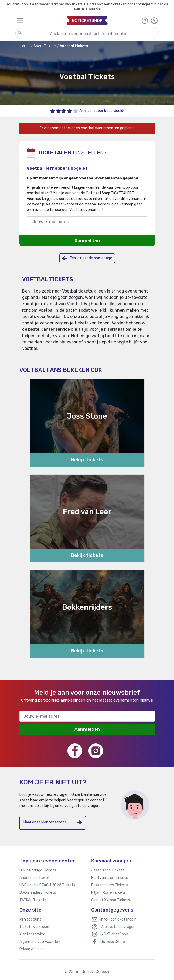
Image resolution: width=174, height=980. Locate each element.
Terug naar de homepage (87, 258)
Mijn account (30, 919)
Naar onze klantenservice (53, 822)
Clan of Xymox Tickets (111, 900)
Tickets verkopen (34, 927)
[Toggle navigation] (40, 20)
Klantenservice (32, 934)
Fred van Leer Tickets (110, 878)
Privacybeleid (31, 949)
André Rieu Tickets (35, 878)
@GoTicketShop (114, 934)
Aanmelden (87, 240)
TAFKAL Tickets (33, 900)
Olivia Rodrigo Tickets (38, 870)
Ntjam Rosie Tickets (108, 893)
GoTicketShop (113, 942)
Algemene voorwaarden (40, 942)
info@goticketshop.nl (119, 919)
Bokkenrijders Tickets (38, 893)
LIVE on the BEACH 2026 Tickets (47, 885)
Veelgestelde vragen (118, 927)
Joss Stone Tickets (108, 870)
